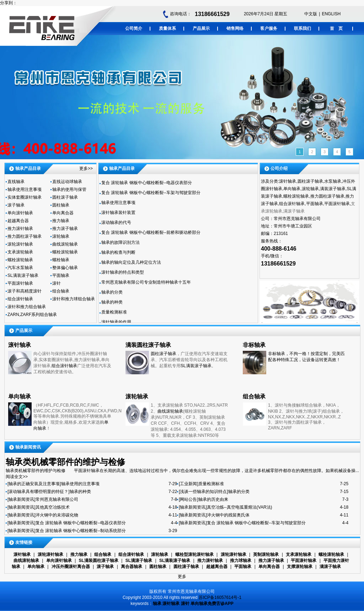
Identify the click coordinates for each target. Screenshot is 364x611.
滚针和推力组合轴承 (27, 307)
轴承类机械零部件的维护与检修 (65, 462)
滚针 (57, 283)
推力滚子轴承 (65, 229)
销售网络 (235, 28)
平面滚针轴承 (20, 283)
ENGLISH (331, 14)
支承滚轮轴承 (20, 252)
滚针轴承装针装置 (118, 213)
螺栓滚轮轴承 (65, 252)
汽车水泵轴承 (20, 268)
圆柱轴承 (61, 205)
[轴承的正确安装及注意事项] (34, 484)
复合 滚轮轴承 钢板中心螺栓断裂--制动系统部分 (81, 531)
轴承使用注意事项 (25, 189)
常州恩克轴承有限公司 (57, 499)
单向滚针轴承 (20, 213)
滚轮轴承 (61, 236)
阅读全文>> (17, 477)
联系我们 (303, 28)
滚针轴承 (288, 181)
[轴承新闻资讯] (22, 499)
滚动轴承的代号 (116, 223)
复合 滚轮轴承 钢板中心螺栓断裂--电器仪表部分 (147, 183)
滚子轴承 (16, 205)
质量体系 (167, 28)
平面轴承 (61, 275)
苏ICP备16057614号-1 (220, 597)
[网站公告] (189, 499)
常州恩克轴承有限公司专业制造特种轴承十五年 (146, 282)
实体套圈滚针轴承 (25, 197)
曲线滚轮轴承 (65, 244)
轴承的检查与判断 (118, 252)
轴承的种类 (112, 302)
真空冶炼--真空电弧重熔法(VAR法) (240, 507)
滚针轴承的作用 (116, 322)
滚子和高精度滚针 (25, 291)
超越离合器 (18, 221)
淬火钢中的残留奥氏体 (228, 515)
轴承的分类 (112, 292)
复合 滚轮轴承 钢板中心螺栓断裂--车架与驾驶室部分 (151, 193)
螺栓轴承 (61, 260)
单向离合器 (63, 213)
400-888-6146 (279, 249)
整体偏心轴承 (65, 268)
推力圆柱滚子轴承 (25, 236)
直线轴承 (16, 182)
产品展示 (201, 28)
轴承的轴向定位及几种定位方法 (131, 262)
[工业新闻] (189, 484)
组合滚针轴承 (20, 299)
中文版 (311, 14)
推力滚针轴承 (20, 229)
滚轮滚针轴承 (20, 244)
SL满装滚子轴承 (23, 275)
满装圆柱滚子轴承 (148, 345)
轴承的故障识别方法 (121, 242)
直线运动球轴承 (67, 182)
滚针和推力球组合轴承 (74, 299)
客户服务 (269, 28)
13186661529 (212, 14)
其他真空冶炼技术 (53, 507)
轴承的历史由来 (213, 499)
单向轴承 (292, 189)
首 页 (336, 28)
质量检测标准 (114, 312)
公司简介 (134, 28)
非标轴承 (254, 345)
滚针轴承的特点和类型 (123, 272)
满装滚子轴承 (333, 189)
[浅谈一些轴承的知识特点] (204, 492)
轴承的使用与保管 (69, 189)
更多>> (86, 168)
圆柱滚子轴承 (65, 197)
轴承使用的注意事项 (80, 484)
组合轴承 (61, 291)
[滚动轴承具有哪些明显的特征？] (39, 492)
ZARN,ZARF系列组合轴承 (32, 315)
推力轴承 (61, 221)
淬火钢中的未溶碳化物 (57, 515)
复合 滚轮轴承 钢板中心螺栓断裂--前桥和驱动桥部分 (151, 232)
